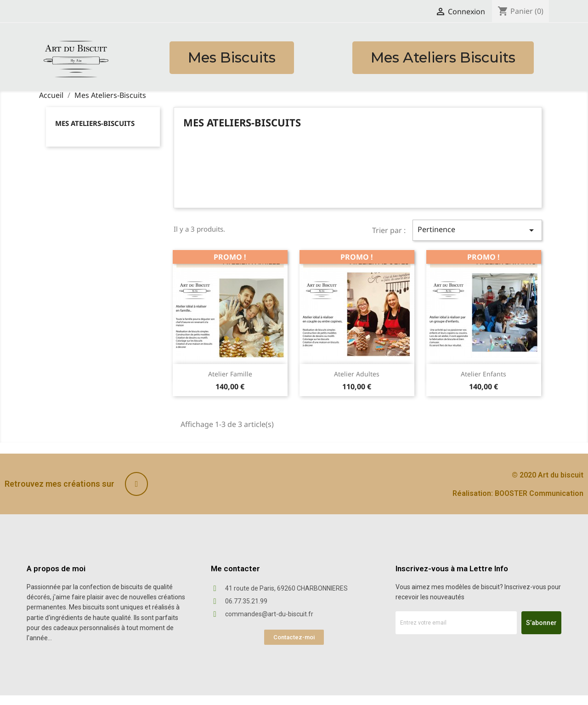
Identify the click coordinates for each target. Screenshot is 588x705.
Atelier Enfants (483, 374)
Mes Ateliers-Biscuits (95, 123)
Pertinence (477, 230)
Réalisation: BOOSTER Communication (518, 493)
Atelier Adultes (357, 374)
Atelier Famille (230, 374)
